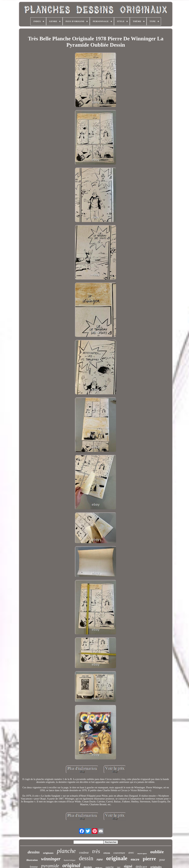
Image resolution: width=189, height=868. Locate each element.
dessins (34, 852)
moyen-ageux (142, 853)
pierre (149, 859)
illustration (32, 860)
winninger (51, 859)
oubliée (157, 852)
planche (66, 851)
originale (117, 858)
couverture (119, 853)
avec (131, 853)
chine (107, 853)
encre (135, 859)
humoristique (70, 860)
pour (162, 860)
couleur (84, 852)
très (96, 851)
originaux (48, 853)
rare (100, 859)
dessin (86, 858)
